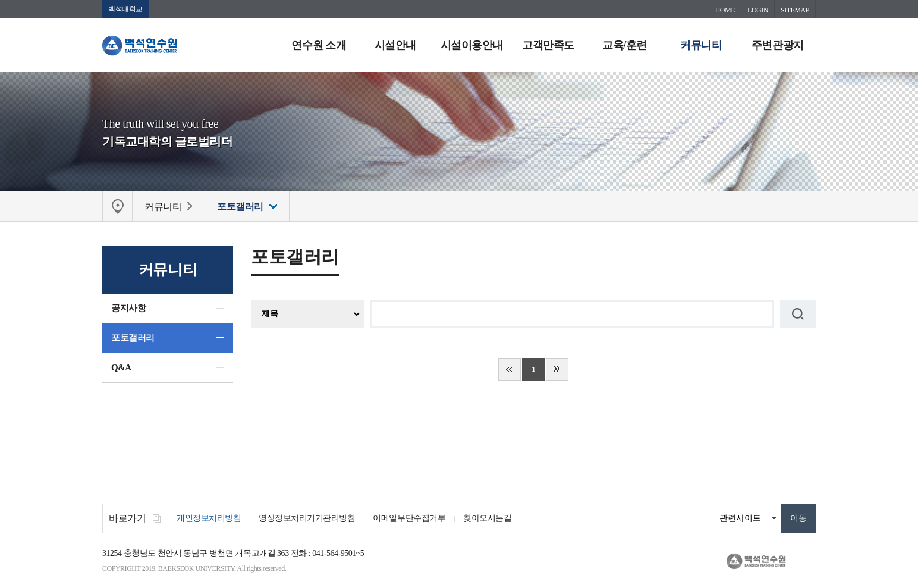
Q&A (121, 367)
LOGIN (758, 10)
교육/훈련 (625, 45)
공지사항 (128, 308)
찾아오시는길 (487, 518)
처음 (510, 369)
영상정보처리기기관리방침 (307, 518)
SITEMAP (795, 10)
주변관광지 (778, 45)
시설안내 (395, 45)
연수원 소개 (319, 45)
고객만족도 (548, 45)
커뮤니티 (701, 45)
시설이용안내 (472, 45)
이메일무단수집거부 (409, 518)
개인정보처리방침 (209, 518)
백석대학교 (125, 9)
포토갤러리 (133, 338)
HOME (725, 10)
